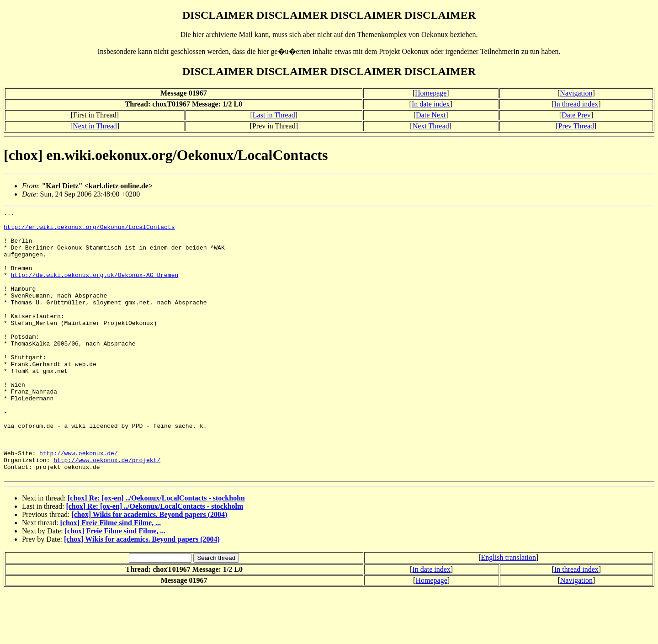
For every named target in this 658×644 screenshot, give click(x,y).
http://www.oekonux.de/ (79, 502)
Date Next (431, 115)
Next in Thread (95, 126)
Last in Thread (274, 115)
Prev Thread (576, 126)
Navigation (576, 93)
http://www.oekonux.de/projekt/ (107, 511)
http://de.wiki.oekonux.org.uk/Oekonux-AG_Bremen (95, 288)
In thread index (576, 104)
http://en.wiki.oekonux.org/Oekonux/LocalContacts (89, 231)
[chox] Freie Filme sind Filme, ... (111, 576)
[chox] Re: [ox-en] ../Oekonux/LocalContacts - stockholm (156, 551)
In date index (431, 104)
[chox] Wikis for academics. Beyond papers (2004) (149, 568)
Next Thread (431, 126)
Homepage (431, 93)
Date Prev (576, 115)
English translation (509, 611)
